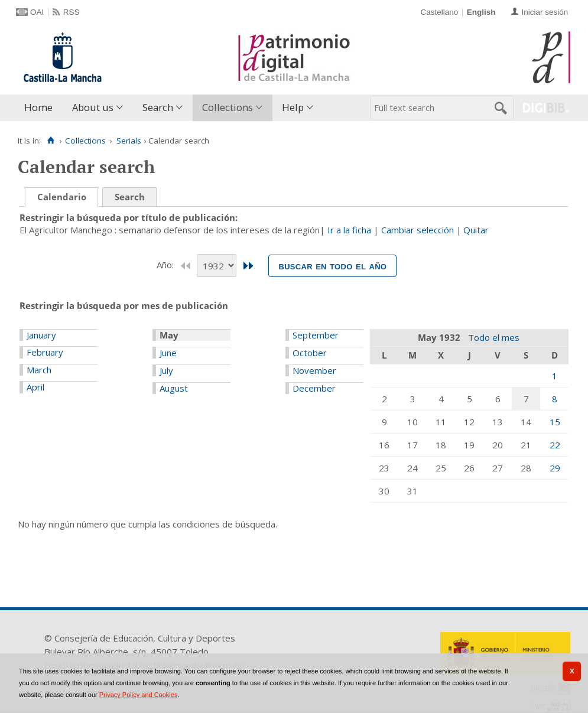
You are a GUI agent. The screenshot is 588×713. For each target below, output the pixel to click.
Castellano (439, 12)
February (45, 352)
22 (555, 445)
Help (293, 107)
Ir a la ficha (349, 230)
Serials (129, 141)
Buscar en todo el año (332, 266)
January (41, 335)
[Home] (51, 141)
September (316, 335)
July (166, 370)
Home (38, 107)
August (174, 388)
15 (555, 422)
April (35, 387)
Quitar (476, 230)
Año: (166, 265)
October (310, 353)
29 (555, 468)
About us (93, 107)
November (314, 370)
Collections (228, 107)
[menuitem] (41, 108)
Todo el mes (494, 337)
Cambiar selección (418, 230)
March (39, 370)
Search (158, 107)
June (168, 353)
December (314, 388)
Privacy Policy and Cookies (139, 695)
